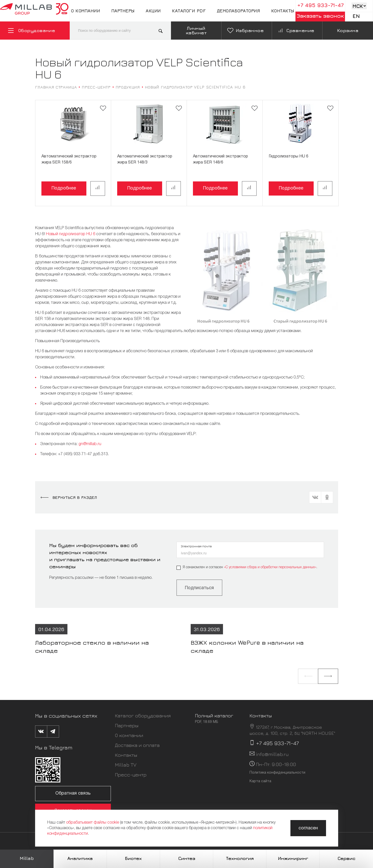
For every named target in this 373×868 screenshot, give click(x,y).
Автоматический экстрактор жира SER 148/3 (145, 159)
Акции (153, 11)
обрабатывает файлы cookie (93, 823)
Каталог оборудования (143, 715)
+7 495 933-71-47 (320, 5)
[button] (308, 676)
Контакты (283, 11)
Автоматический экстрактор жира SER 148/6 (220, 159)
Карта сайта (260, 781)
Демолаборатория (239, 11)
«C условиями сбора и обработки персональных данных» (270, 567)
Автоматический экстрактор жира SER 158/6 (69, 159)
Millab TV (126, 765)
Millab (27, 858)
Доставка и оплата (137, 745)
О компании (85, 11)
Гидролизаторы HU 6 (289, 156)
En (356, 16)
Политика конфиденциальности (277, 773)
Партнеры (123, 11)
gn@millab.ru (90, 444)
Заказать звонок (320, 16)
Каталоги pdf (189, 11)
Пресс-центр (131, 775)
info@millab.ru (272, 754)
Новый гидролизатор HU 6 (71, 234)
